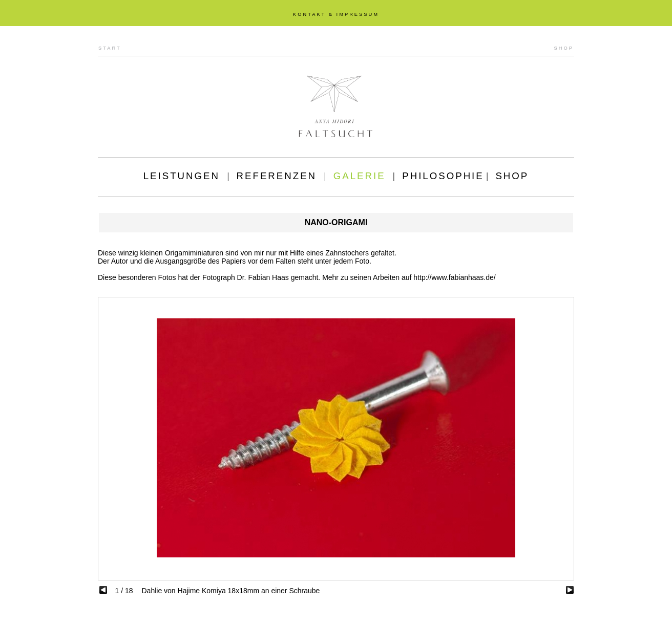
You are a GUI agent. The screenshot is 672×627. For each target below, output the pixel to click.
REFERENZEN (277, 176)
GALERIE (360, 176)
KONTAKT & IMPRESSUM (336, 14)
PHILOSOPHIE (443, 176)
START (110, 48)
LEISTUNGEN (182, 176)
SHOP (564, 48)
